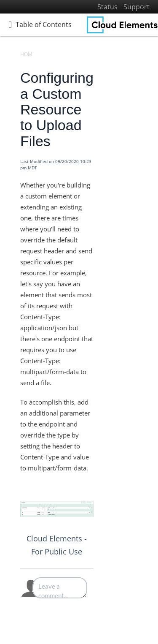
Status (107, 7)
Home (28, 54)
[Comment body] (60, 588)
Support (137, 7)
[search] (53, 49)
